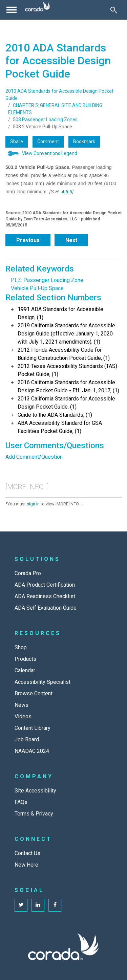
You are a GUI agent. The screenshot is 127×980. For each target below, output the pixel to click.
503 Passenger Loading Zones (45, 119)
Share (17, 141)
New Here (26, 865)
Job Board (27, 739)
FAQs (21, 802)
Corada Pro (28, 573)
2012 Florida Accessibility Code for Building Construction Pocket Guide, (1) (64, 354)
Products (25, 659)
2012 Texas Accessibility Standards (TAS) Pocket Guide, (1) (67, 370)
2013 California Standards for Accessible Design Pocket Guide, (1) (66, 403)
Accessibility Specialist (43, 682)
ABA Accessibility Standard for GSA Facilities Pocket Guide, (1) (60, 427)
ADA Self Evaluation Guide (46, 608)
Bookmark (84, 141)
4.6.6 (67, 192)
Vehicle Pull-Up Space (37, 288)
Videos (23, 716)
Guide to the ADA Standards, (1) (55, 415)
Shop (21, 647)
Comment (48, 141)
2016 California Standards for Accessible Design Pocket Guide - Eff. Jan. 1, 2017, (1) (68, 386)
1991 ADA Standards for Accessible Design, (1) (60, 313)
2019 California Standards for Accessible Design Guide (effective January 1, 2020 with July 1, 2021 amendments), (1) (66, 334)
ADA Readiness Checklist (45, 596)
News (22, 705)
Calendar (25, 670)
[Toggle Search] (114, 10)
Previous (28, 240)
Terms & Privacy (34, 814)
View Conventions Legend (50, 153)
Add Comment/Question (34, 457)
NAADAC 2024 (32, 751)
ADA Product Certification (45, 585)
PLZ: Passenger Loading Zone (47, 280)
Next (71, 240)
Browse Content (34, 693)
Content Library (33, 728)
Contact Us (27, 853)
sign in (33, 504)
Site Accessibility (35, 791)
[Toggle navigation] (12, 10)
